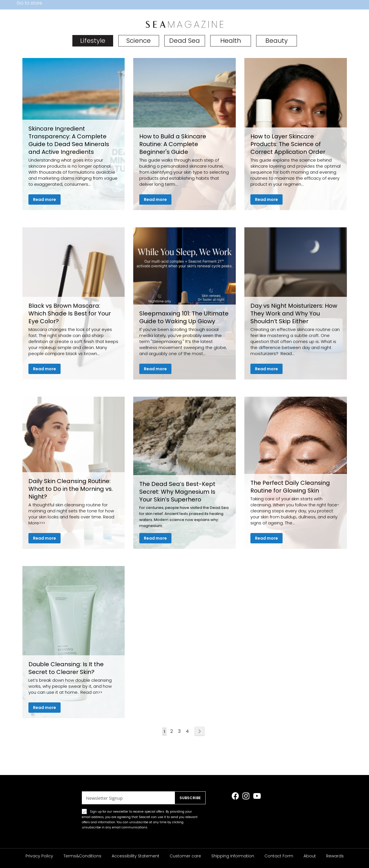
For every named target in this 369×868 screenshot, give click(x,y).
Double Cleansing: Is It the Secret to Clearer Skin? (66, 668)
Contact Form (279, 856)
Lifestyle (93, 41)
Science (139, 41)
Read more (45, 199)
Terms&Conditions (82, 856)
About (310, 856)
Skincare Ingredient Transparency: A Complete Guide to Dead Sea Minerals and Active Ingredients (69, 140)
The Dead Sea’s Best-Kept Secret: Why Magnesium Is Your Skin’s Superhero (177, 492)
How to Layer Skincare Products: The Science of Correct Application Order (288, 144)
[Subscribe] (189, 798)
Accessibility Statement (136, 856)
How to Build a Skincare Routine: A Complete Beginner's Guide (173, 144)
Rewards (335, 856)
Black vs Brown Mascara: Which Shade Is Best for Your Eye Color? (70, 313)
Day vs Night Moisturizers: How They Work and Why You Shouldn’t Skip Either (294, 313)
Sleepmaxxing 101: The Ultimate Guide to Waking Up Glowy (184, 317)
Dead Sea (184, 41)
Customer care (185, 856)
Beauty (277, 41)
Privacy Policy (39, 856)
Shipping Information (233, 856)
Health (231, 41)
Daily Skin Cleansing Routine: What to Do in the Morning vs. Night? (71, 489)
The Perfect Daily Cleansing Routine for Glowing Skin (290, 487)
